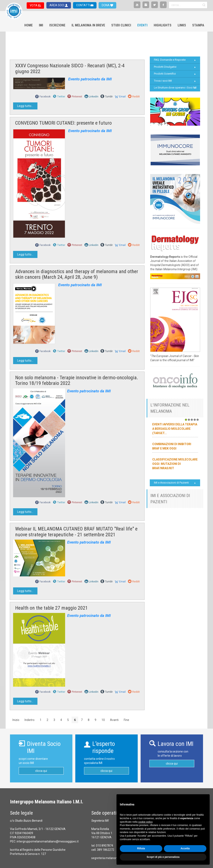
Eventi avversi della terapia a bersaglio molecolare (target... (175, 429)
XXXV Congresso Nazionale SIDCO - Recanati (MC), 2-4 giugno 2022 (70, 69)
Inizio (16, 720)
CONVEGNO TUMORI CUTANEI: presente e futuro (63, 123)
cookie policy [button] (145, 822)
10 (103, 720)
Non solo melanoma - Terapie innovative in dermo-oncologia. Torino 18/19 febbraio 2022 (77, 381)
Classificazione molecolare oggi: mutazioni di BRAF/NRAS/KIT (175, 464)
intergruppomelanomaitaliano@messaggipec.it (48, 841)
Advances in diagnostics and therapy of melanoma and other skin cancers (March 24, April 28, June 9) (77, 274)
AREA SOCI (57, 5)
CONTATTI (83, 5)
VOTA (34, 5)
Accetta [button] (185, 848)
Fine (126, 720)
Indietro (30, 720)
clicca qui (41, 771)
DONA (106, 5)
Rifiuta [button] (141, 848)
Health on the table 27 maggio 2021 (51, 608)
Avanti (114, 720)
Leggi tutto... (25, 106)
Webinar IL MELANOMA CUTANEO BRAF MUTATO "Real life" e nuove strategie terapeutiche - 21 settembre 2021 (76, 532)
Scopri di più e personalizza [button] (163, 857)
